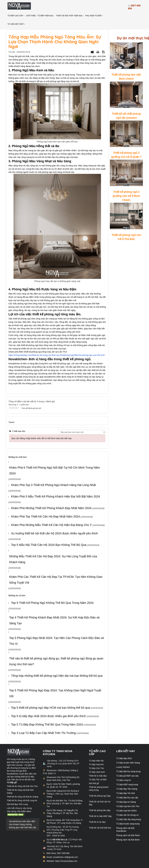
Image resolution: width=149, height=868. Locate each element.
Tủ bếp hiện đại (61, 6)
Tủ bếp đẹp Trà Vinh (126, 783)
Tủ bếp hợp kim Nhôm (126, 801)
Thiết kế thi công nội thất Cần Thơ (22, 776)
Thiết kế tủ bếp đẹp (98, 766)
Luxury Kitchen (123, 757)
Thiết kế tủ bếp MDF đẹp (100, 806)
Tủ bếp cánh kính (97, 762)
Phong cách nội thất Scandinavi (125, 820)
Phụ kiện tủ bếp (109, 6)
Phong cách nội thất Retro (128, 825)
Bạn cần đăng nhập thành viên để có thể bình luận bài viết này (42, 428)
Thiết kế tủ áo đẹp (97, 812)
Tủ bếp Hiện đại (96, 751)
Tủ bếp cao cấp (31, 6)
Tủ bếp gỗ (12, 773)
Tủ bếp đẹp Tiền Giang (127, 779)
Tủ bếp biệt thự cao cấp (127, 788)
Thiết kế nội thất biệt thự (100, 818)
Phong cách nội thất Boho (128, 830)
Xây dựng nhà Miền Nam (19, 801)
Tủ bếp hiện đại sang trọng (129, 809)
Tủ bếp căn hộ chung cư (127, 805)
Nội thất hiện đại (28, 818)
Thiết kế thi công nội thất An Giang (22, 787)
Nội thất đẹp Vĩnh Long (17, 794)
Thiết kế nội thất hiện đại (85, 6)
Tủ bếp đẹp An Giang (126, 792)
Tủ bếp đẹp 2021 (124, 748)
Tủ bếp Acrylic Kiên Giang (128, 753)
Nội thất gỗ (94, 773)
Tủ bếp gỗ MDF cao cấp (127, 766)
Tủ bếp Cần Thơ (96, 758)
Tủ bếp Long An (124, 770)
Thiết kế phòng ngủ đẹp (100, 786)
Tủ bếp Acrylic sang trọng (128, 814)
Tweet (11, 412)
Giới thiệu (46, 6)
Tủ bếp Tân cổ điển (98, 770)
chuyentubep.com (31, 865)
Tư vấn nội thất (31, 14)
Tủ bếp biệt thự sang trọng (128, 762)
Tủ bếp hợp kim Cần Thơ (128, 796)
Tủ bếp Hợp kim (96, 755)
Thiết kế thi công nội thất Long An (22, 791)
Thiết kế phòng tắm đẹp (100, 800)
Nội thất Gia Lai (60, 830)
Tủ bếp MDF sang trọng (127, 775)
